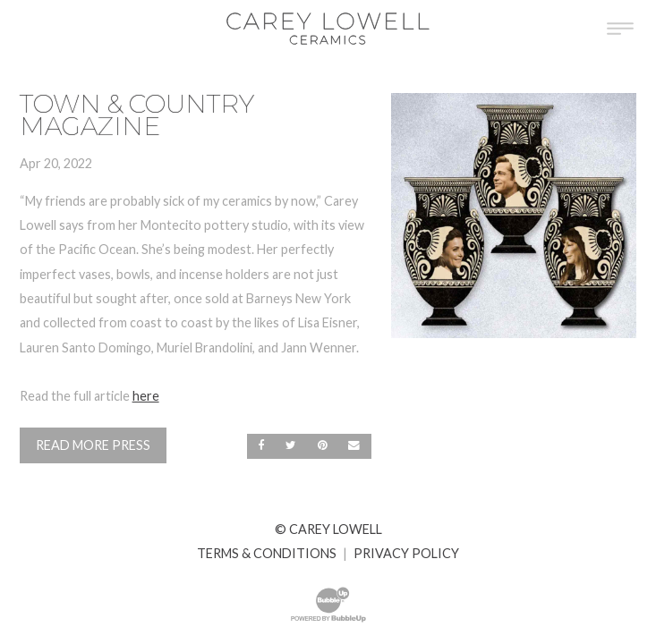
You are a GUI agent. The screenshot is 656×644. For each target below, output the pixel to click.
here (146, 396)
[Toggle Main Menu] (620, 29)
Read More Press (93, 445)
